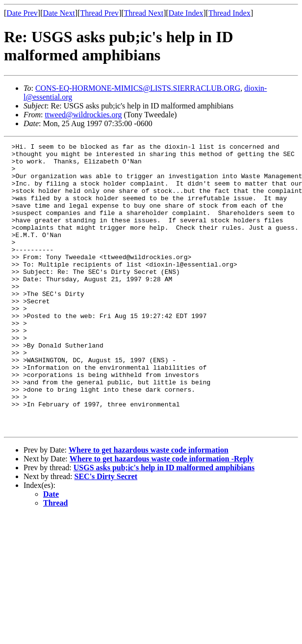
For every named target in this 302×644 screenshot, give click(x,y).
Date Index (186, 13)
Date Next (59, 13)
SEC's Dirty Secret (106, 534)
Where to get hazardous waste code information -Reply (162, 516)
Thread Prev (99, 13)
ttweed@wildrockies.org (83, 115)
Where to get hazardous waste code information (149, 507)
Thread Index (229, 13)
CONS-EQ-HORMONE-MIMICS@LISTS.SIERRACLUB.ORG (138, 88)
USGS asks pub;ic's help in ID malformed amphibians (164, 525)
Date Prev (22, 13)
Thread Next (144, 13)
